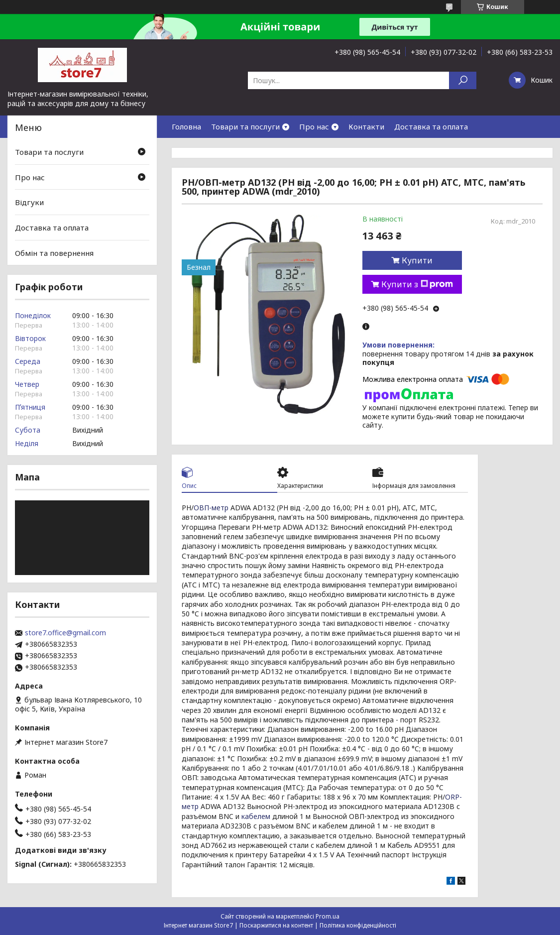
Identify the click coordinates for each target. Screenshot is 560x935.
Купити (417, 260)
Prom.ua (328, 916)
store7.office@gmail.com (65, 633)
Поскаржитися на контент (276, 925)
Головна (186, 126)
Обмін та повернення (54, 252)
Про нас (314, 126)
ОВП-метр (211, 508)
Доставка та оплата (431, 126)
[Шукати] (463, 80)
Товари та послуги (245, 126)
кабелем (256, 816)
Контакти (366, 126)
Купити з (417, 284)
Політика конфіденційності (358, 925)
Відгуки (29, 202)
